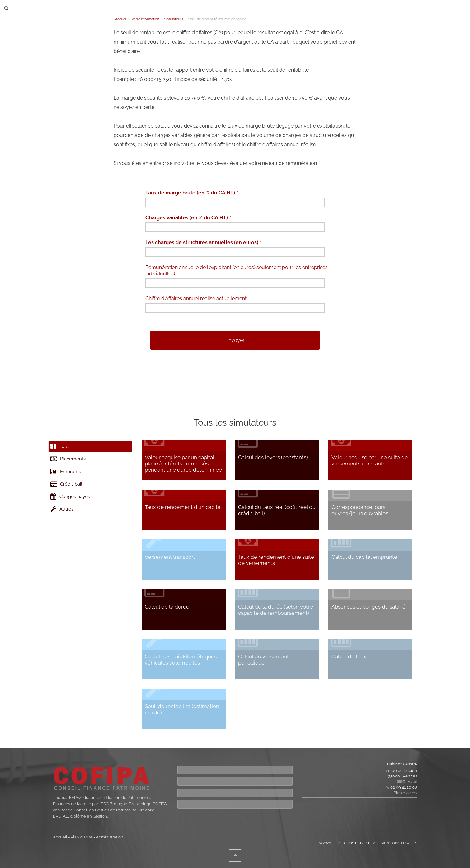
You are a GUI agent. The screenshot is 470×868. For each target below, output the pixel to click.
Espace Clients (235, 793)
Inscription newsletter (235, 781)
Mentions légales (399, 843)
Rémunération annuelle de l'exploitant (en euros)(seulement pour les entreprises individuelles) (237, 271)
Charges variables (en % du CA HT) (187, 218)
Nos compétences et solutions (173, 8)
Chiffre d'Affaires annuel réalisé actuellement (196, 299)
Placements (70, 464)
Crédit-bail (68, 497)
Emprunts (68, 480)
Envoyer (235, 340)
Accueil (60, 837)
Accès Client (235, 804)
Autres (64, 529)
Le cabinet (125, 8)
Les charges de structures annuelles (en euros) (202, 243)
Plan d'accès (405, 793)
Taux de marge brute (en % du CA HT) (190, 193)
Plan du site (82, 837)
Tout (61, 448)
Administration (110, 837)
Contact (259, 8)
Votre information (227, 8)
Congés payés (73, 513)
